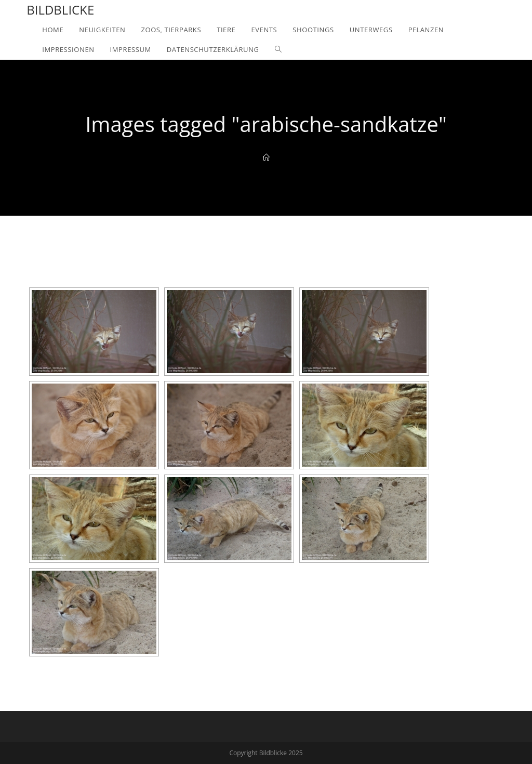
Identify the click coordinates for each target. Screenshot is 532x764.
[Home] (266, 157)
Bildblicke (60, 10)
